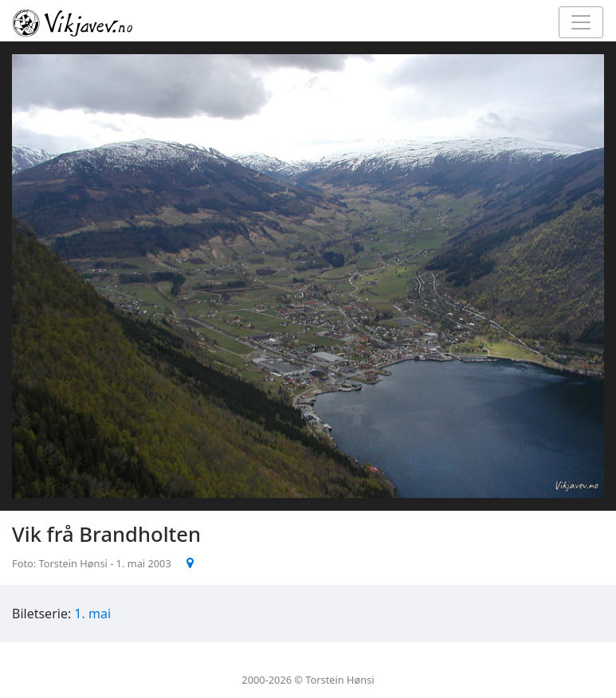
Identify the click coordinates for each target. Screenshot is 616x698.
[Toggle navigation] (581, 22)
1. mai (92, 614)
